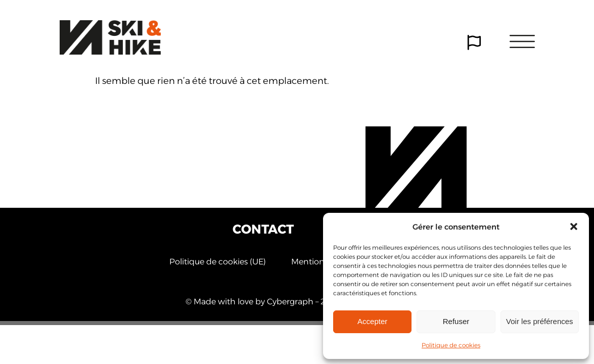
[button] (574, 226)
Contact (263, 229)
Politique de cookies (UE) (218, 263)
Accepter (372, 321)
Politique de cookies (451, 345)
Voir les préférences (540, 321)
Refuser (456, 321)
